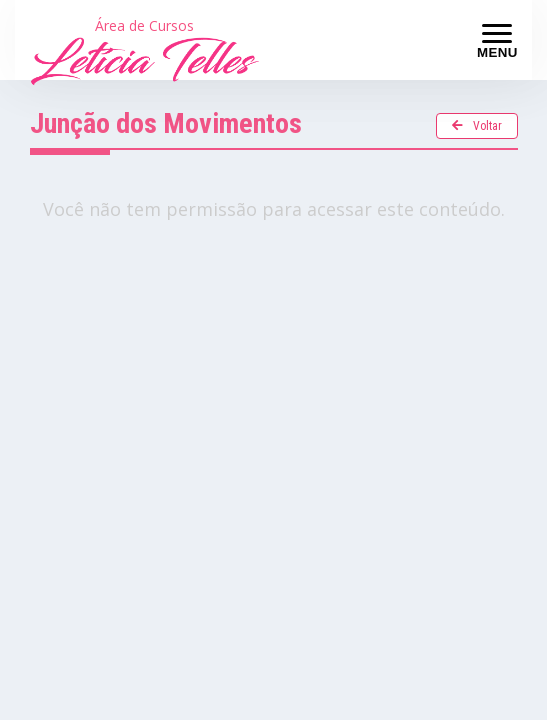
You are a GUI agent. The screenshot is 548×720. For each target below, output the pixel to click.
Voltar (477, 126)
